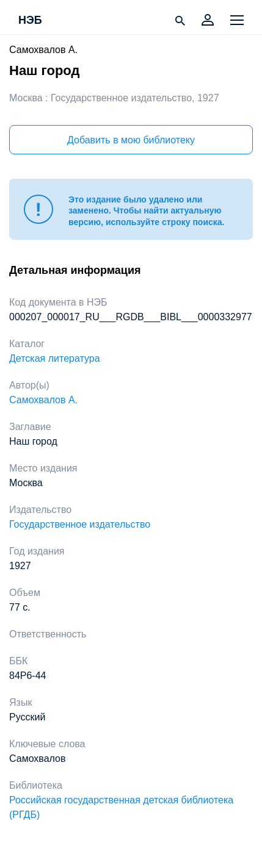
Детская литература (55, 358)
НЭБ (30, 21)
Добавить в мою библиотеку (131, 140)
